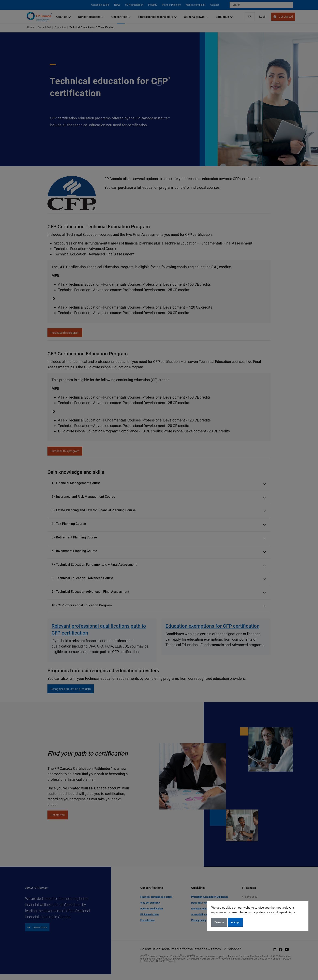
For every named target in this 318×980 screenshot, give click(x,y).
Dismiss (219, 922)
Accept (235, 922)
